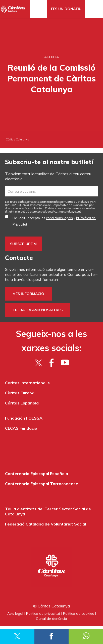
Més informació (28, 294)
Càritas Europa (20, 393)
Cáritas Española (22, 403)
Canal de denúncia (51, 619)
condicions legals (59, 218)
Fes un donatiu (66, 9)
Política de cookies (79, 613)
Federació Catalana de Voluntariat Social (45, 524)
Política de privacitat (43, 613)
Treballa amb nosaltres (38, 310)
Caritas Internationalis (27, 383)
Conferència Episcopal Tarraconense (42, 484)
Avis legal (15, 613)
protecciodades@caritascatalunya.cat (57, 212)
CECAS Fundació (21, 428)
